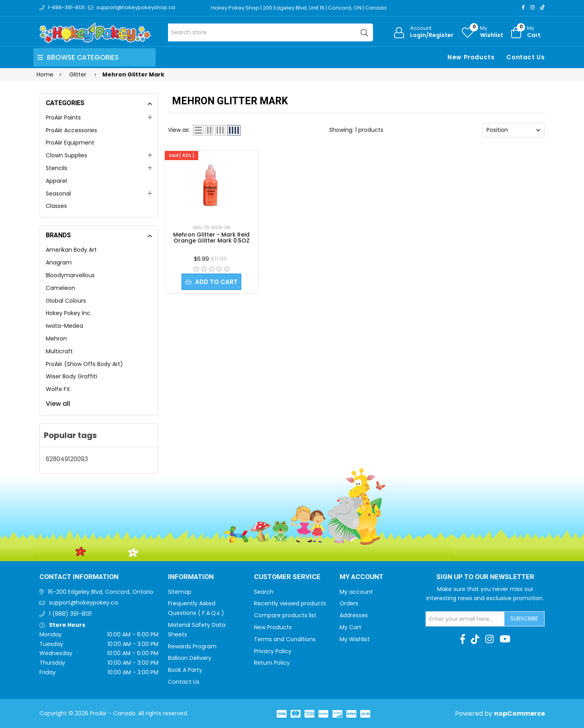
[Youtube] (505, 639)
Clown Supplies (66, 155)
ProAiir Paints (63, 117)
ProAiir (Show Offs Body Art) (84, 364)
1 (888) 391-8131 (70, 614)
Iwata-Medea (64, 326)
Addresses (354, 615)
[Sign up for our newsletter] (465, 619)
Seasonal (58, 194)
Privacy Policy (273, 651)
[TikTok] (542, 7)
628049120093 (67, 459)
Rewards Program (192, 646)
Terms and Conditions (285, 639)
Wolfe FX (58, 389)
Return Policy (272, 663)
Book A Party (185, 670)
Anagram (59, 262)
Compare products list (285, 615)
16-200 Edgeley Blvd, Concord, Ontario (101, 592)
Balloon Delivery (190, 658)
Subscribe (524, 618)
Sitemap (180, 592)
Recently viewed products (290, 603)
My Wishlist (355, 639)
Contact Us (525, 57)
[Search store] (271, 32)
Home (45, 74)
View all (58, 404)
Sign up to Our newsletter (485, 577)
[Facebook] (523, 7)
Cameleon (61, 288)
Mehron (56, 339)
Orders (349, 603)
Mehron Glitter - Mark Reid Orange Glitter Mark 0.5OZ (211, 238)
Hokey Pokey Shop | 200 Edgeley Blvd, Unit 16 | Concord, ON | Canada (299, 8)
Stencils (57, 168)
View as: (179, 130)
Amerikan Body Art (71, 250)
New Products (471, 57)
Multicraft (59, 351)
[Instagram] (532, 7)
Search (264, 592)
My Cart (351, 627)
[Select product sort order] (513, 130)
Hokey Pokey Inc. (69, 313)
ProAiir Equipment (70, 143)
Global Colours (66, 301)
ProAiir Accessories (71, 130)
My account (356, 592)
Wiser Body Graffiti (71, 376)
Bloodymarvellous (70, 275)
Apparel (56, 181)
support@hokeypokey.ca (83, 603)
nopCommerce (520, 713)
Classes (56, 206)
